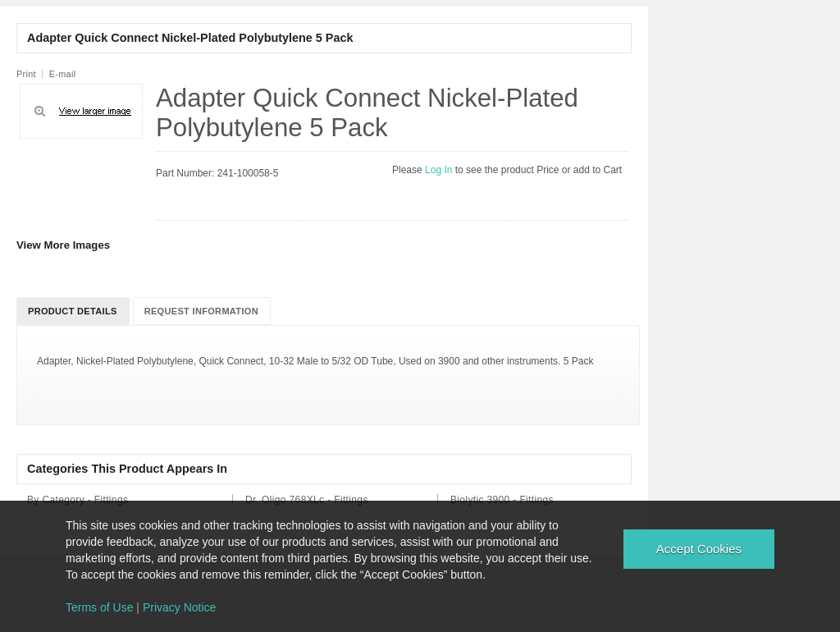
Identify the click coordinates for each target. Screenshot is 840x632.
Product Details (73, 311)
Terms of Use (99, 607)
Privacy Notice (179, 607)
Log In (440, 170)
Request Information (201, 311)
